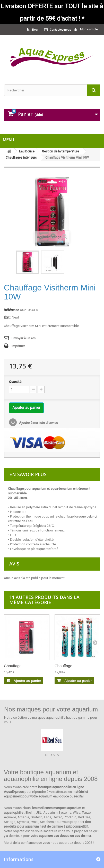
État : (7, 317)
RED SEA (52, 755)
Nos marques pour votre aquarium (51, 709)
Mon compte (89, 29)
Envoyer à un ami (24, 338)
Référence (11, 310)
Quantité (15, 382)
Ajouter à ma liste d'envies (38, 423)
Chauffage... (14, 666)
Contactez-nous (60, 30)
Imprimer (18, 346)
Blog (34, 30)
